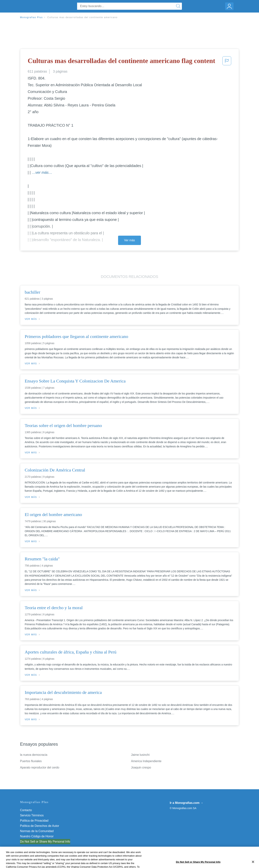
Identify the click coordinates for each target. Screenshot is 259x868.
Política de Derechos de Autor (40, 826)
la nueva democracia (34, 755)
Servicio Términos (32, 815)
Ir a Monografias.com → (186, 803)
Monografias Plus (31, 17)
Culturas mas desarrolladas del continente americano (82, 17)
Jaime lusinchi (140, 755)
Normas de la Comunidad (37, 831)
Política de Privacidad (34, 821)
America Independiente (146, 761)
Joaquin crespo (141, 767)
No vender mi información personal (43, 842)
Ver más (129, 240)
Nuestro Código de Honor (37, 836)
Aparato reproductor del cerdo (40, 767)
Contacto (26, 810)
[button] (227, 62)
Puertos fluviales (31, 761)
